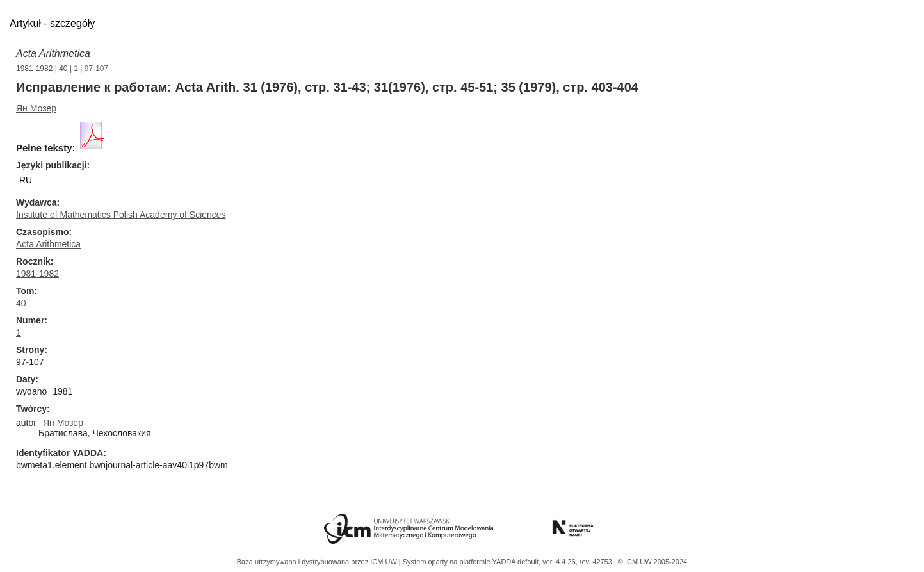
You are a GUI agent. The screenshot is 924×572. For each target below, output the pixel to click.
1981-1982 (34, 69)
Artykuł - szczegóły (52, 23)
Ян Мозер (36, 108)
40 (63, 69)
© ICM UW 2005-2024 (652, 562)
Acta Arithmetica (53, 53)
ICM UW (385, 562)
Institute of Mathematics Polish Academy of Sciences (121, 215)
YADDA (505, 562)
